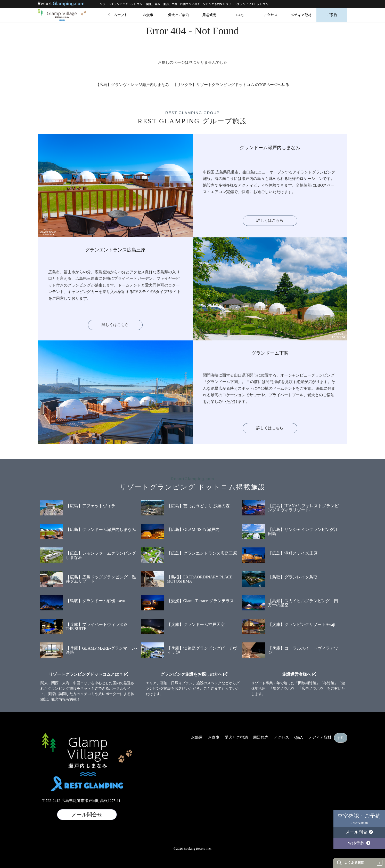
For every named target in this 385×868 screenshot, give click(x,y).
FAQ (240, 15)
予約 (341, 738)
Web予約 (359, 843)
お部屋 (197, 738)
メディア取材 (301, 15)
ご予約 (332, 15)
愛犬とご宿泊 (179, 15)
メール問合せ (87, 815)
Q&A (298, 738)
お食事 (148, 15)
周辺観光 (209, 15)
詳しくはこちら (270, 220)
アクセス (271, 15)
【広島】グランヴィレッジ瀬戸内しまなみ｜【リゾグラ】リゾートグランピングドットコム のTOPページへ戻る (193, 85)
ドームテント (117, 15)
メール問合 (359, 832)
